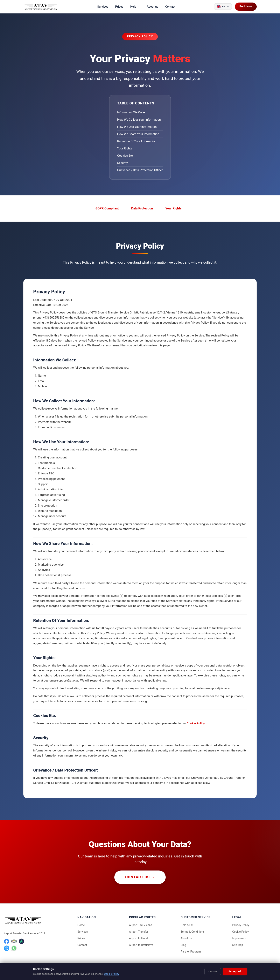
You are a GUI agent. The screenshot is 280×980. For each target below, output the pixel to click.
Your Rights (125, 148)
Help (135, 7)
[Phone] (7, 948)
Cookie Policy (196, 723)
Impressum (239, 938)
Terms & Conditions (193, 932)
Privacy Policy (241, 925)
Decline (213, 972)
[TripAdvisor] (14, 941)
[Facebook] (7, 941)
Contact (170, 7)
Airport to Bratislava (141, 945)
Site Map (238, 945)
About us (153, 7)
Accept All (235, 971)
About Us (186, 938)
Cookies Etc (125, 156)
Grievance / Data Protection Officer (140, 170)
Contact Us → (140, 877)
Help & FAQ (187, 925)
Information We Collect (132, 112)
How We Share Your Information (138, 134)
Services (103, 7)
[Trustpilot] (21, 941)
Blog (183, 945)
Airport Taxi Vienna (141, 925)
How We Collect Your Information (139, 120)
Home (81, 925)
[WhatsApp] (14, 948)
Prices (119, 7)
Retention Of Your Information (137, 141)
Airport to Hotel (138, 938)
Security (122, 163)
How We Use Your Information (137, 127)
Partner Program (191, 952)
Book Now (246, 6)
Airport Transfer (139, 932)
